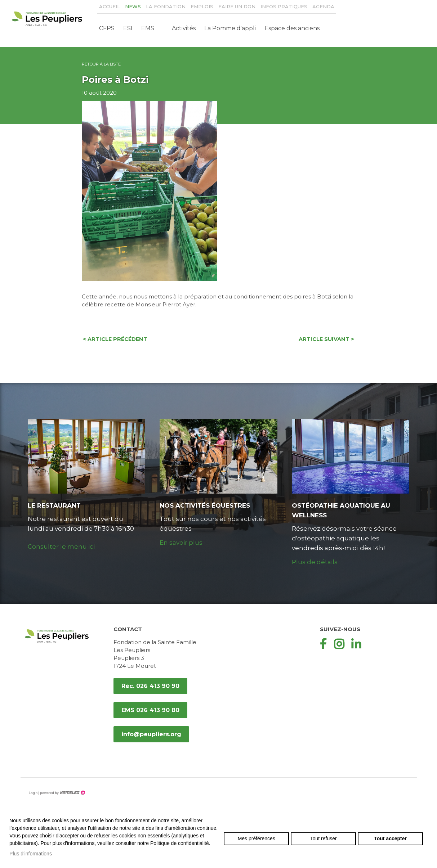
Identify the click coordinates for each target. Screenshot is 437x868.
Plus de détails (315, 562)
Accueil (110, 6)
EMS (148, 28)
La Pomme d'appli (230, 28)
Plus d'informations (31, 854)
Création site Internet (62, 793)
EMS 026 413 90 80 (150, 710)
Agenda (323, 6)
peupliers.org (47, 19)
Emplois (202, 6)
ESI (128, 28)
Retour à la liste (101, 64)
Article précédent (115, 340)
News (133, 6)
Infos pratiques (284, 6)
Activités (184, 28)
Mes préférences (257, 838)
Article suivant (327, 340)
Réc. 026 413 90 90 (150, 686)
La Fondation (166, 6)
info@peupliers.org (151, 735)
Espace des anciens (292, 28)
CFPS (107, 28)
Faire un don (237, 6)
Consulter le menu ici (61, 547)
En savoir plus (181, 543)
